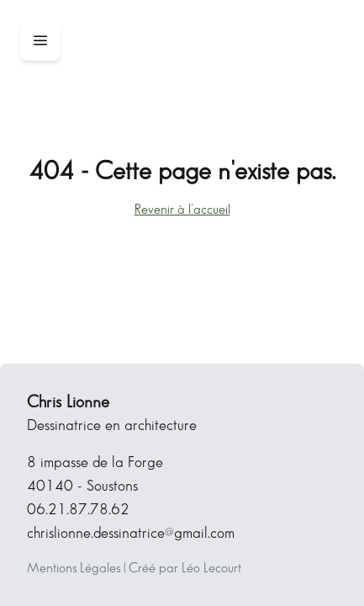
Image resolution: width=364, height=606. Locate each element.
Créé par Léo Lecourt (185, 569)
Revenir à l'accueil (182, 210)
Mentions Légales (74, 569)
